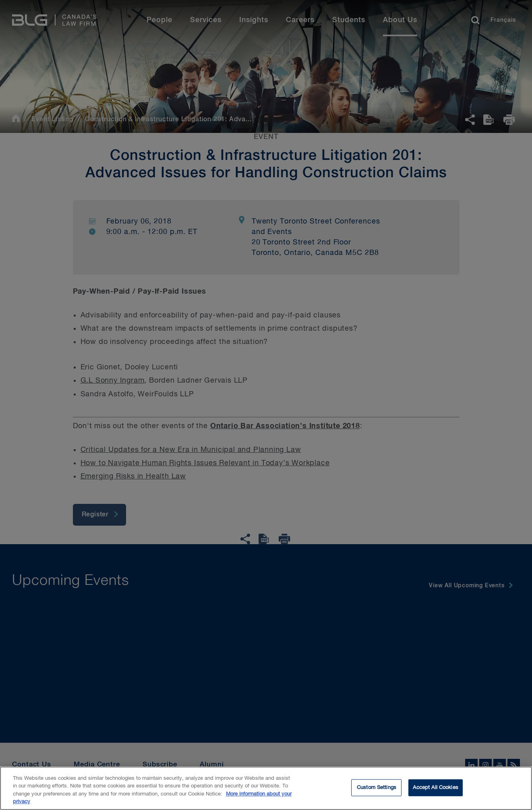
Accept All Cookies (435, 789)
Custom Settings (377, 789)
